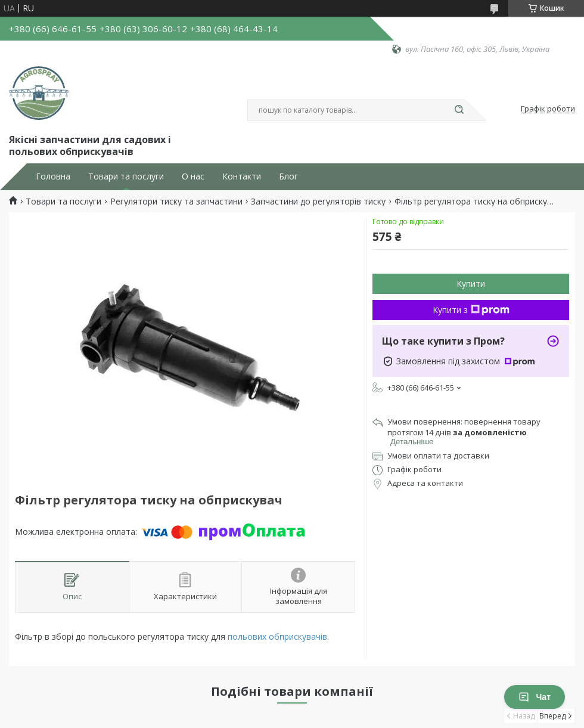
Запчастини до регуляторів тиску (318, 202)
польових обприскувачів (277, 636)
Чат (535, 697)
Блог (288, 176)
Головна (53, 176)
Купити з (471, 310)
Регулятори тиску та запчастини (176, 202)
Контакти (242, 176)
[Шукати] (459, 110)
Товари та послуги (126, 176)
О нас (193, 176)
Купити (471, 284)
